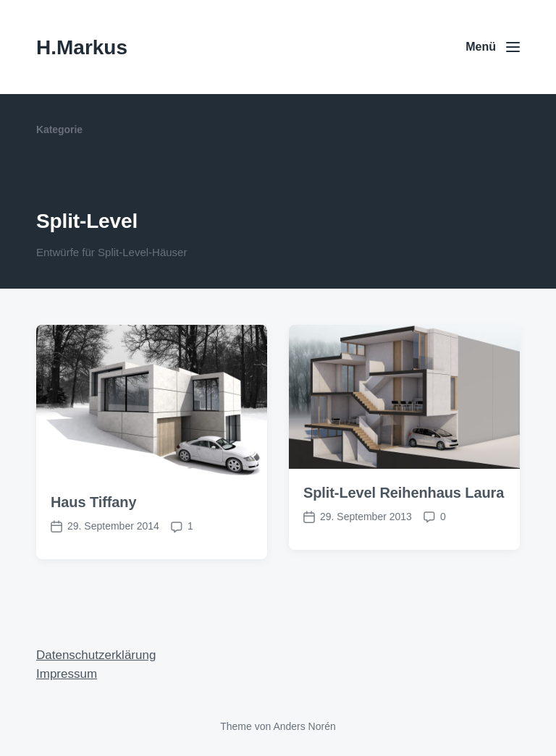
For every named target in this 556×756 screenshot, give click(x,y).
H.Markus (82, 47)
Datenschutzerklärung (96, 655)
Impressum (67, 674)
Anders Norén (304, 726)
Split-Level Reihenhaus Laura (404, 493)
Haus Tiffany (93, 502)
